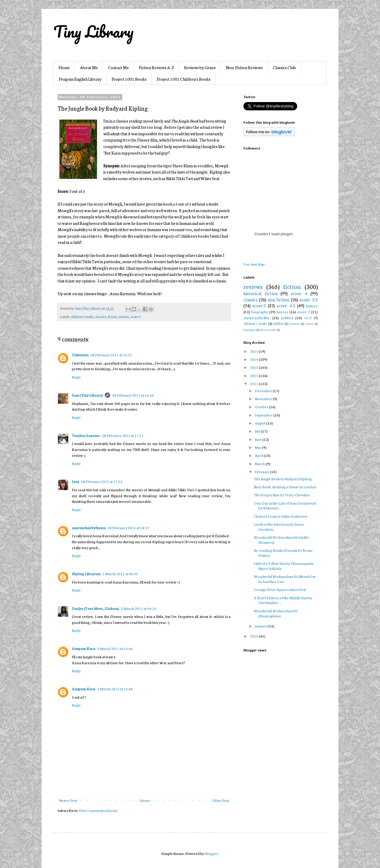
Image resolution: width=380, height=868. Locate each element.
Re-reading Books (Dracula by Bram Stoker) (283, 553)
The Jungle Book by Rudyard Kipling (283, 479)
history (312, 306)
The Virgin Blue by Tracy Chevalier (282, 495)
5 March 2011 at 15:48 (115, 689)
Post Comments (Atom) (98, 810)
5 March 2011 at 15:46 (115, 648)
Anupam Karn (84, 648)
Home (64, 67)
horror (282, 312)
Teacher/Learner (86, 435)
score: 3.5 (309, 299)
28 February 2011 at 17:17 (123, 435)
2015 (254, 351)
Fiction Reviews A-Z (156, 67)
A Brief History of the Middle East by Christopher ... (283, 600)
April (259, 455)
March (260, 464)
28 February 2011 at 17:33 (102, 481)
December (264, 391)
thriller (278, 323)
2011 (254, 383)
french (310, 323)
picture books (268, 329)
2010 (254, 636)
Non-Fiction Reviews (244, 67)
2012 (254, 375)
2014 (254, 359)
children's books (82, 317)
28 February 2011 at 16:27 (111, 355)
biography (260, 312)
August (261, 423)
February (262, 472)
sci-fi (308, 318)
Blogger (211, 853)
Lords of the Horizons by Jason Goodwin (279, 527)
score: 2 (304, 312)
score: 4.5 (286, 305)
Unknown (80, 355)
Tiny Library (94, 31)
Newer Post (68, 800)
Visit (254, 264)
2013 (254, 367)
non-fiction (278, 299)
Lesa (75, 481)
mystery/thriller (257, 318)
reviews (124, 317)
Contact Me (118, 67)
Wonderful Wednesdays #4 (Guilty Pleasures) (281, 540)
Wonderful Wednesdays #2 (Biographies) (276, 613)
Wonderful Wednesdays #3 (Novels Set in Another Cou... (285, 579)
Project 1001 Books (129, 79)
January (261, 626)
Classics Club (284, 67)
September (264, 415)
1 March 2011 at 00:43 (120, 574)
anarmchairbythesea (89, 528)
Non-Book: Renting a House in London (285, 487)
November (264, 399)
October (262, 407)
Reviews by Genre (200, 67)
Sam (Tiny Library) (87, 395)
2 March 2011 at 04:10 (139, 608)
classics (101, 317)
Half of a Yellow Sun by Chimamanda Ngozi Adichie (284, 566)
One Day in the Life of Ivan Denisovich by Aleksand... (285, 505)
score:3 (136, 317)
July (258, 431)
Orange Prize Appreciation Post (280, 589)
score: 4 (299, 293)
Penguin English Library (80, 79)
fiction (112, 317)
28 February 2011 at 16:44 (133, 395)
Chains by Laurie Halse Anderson (281, 516)
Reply (76, 377)
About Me (89, 67)
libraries (295, 323)
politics (287, 318)
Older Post (220, 800)
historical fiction (261, 293)
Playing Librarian (86, 574)
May (258, 447)
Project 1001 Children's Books (184, 79)
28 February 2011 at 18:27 (128, 528)
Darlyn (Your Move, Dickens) (95, 608)
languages (250, 329)
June (259, 439)
